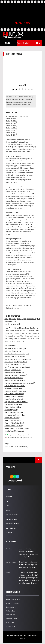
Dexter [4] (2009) (11, 126)
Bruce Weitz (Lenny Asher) (14, 399)
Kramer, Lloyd (10, 615)
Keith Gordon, (9, 331)
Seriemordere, (32, 319)
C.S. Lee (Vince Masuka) (13, 370)
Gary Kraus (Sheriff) (11, 410)
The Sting (9, 549)
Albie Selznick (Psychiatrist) (14, 394)
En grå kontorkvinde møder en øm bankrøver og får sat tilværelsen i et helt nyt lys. (28, 565)
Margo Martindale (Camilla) (14, 378)
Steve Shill (31, 331)
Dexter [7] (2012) (11, 133)
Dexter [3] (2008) (11, 123)
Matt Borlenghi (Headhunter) (14, 412)
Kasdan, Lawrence (12, 603)
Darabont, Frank (11, 619)
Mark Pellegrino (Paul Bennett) (15, 372)
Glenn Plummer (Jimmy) (13, 420)
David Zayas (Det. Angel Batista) (16, 362)
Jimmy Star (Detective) (12, 418)
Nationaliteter (12, 524)
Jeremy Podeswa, (21, 331)
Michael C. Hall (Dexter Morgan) (15, 349)
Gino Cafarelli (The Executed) (15, 431)
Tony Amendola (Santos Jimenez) (16, 402)
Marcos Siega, (24, 328)
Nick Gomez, (34, 328)
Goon (8, 572)
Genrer (9, 497)
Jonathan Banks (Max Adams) (15, 380)
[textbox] (30, 43)
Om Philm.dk (11, 528)
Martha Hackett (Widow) (13, 407)
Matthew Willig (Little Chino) (14, 423)
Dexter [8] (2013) (11, 135)
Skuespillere (12, 515)
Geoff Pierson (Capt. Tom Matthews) (17, 367)
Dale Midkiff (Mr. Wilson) (13, 388)
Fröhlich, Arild (10, 626)
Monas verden (11, 562)
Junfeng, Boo (10, 611)
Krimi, (14, 319)
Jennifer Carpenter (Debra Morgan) (17, 354)
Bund (8, 510)
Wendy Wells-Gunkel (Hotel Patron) (17, 428)
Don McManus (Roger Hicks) (15, 415)
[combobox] (29, 43)
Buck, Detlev (10, 623)
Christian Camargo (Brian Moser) (16, 375)
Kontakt (10, 533)
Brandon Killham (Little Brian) (15, 396)
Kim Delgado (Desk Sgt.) (13, 404)
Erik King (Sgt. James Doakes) (15, 357)
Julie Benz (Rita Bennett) (13, 351)
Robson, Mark (11, 607)
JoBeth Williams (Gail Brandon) (15, 386)
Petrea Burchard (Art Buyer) (14, 426)
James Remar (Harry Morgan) (15, 365)
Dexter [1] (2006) (11, 118)
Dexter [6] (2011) (11, 130)
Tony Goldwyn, (14, 328)
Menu (9, 43)
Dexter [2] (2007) (11, 121)
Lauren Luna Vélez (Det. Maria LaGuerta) (18, 359)
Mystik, (24, 319)
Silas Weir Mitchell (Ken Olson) (15, 391)
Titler (9, 501)
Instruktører (12, 519)
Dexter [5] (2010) (11, 128)
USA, (10, 319)
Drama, (19, 319)
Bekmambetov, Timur (13, 599)
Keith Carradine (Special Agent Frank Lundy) (20, 383)
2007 (6, 319)
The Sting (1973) (22, 23)
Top (7, 506)
